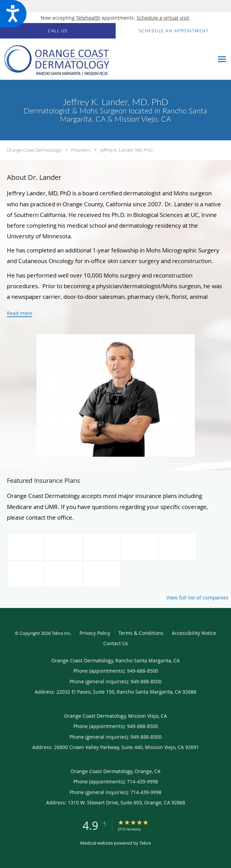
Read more (19, 313)
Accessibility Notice (194, 633)
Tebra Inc (61, 633)
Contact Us (116, 643)
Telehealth (88, 18)
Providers (81, 150)
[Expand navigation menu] (222, 59)
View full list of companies (197, 597)
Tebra (145, 843)
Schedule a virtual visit (163, 18)
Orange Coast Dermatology (34, 150)
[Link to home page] (107, 59)
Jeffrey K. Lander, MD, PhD (127, 150)
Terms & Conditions (141, 633)
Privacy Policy (95, 633)
